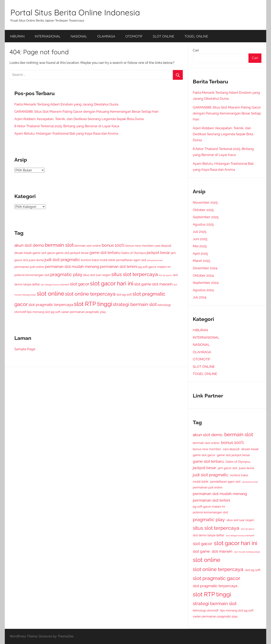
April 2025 (200, 253)
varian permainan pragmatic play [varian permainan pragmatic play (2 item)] (84, 312)
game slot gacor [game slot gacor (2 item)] (44, 253)
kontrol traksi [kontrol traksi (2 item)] (90, 260)
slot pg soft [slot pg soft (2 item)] (124, 294)
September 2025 (206, 217)
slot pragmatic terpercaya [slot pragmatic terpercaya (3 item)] (51, 305)
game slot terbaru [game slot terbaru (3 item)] (105, 252)
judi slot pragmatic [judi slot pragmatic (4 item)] (62, 260)
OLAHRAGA (106, 36)
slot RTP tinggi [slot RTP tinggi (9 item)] (93, 304)
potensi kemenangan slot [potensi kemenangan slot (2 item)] (32, 275)
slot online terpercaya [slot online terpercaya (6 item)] (90, 294)
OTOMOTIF (134, 36)
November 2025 (205, 202)
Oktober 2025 (203, 210)
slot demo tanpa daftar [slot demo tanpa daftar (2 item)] (208, 535)
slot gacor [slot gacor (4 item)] (80, 284)
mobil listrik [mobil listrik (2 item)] (107, 260)
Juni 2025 (200, 239)
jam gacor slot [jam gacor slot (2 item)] (228, 468)
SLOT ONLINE (164, 36)
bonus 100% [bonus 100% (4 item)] (113, 245)
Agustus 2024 (203, 290)
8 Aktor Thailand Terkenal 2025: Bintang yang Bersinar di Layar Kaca (67, 126)
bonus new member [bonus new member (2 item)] (140, 246)
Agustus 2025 (203, 224)
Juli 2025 (200, 232)
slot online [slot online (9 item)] (50, 293)
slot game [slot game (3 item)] (143, 284)
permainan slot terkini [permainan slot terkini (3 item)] (119, 266)
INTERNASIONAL (48, 36)
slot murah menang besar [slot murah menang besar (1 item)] (247, 552)
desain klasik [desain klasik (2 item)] (23, 253)
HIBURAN (17, 36)
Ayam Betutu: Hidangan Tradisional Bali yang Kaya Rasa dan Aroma (66, 133)
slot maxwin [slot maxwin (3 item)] (162, 284)
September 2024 (206, 283)
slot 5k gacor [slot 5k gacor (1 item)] (165, 275)
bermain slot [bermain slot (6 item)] (59, 245)
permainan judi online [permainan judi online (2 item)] (29, 267)
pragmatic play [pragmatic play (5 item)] (66, 274)
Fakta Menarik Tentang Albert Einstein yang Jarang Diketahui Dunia (66, 104)
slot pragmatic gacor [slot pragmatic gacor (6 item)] (217, 578)
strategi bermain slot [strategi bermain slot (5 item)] (135, 304)
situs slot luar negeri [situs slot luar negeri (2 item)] (97, 275)
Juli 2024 (200, 297)
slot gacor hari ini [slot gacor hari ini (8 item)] (112, 284)
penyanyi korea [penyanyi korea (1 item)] (155, 260)
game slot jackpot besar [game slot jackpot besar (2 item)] (72, 253)
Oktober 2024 (203, 275)
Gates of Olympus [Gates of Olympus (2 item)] (134, 253)
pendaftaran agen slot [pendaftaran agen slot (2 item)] (131, 260)
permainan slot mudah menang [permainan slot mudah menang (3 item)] (72, 266)
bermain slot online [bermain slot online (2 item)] (88, 246)
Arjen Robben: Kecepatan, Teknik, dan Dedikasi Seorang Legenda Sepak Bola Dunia (79, 119)
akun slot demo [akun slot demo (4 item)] (29, 245)
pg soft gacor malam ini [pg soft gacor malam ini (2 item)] (154, 267)
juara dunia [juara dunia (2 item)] (36, 260)
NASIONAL (79, 36)
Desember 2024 (205, 268)
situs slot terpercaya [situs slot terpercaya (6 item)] (135, 274)
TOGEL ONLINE (196, 36)
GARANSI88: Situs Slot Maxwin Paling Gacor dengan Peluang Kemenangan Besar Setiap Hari (86, 111)
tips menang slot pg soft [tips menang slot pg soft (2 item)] (44, 312)
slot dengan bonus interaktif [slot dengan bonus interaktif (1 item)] (55, 285)
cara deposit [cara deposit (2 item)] (163, 246)
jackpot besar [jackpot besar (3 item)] (158, 252)
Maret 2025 (201, 261)
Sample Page (25, 349)
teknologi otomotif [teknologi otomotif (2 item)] (206, 610)
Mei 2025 (200, 246)
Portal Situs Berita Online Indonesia (75, 12)
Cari (196, 50)
